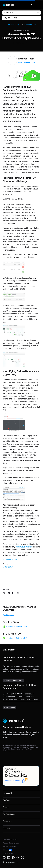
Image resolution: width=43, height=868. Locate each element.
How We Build (30, 24)
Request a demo (10, 560)
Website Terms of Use (11, 843)
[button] (32, 5)
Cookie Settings (9, 854)
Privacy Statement (9, 846)
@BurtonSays (9, 567)
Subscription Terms (10, 840)
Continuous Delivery (24, 547)
